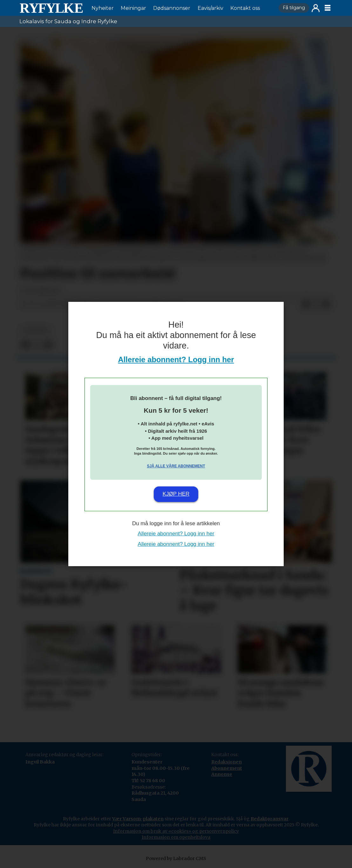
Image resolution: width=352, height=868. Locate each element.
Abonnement (227, 768)
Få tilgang (294, 8)
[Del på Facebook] (306, 304)
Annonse (222, 774)
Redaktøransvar (270, 819)
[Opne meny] (328, 8)
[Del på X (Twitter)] (316, 304)
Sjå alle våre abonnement (176, 466)
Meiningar (133, 8)
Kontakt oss (245, 8)
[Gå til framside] (51, 8)
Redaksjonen (227, 762)
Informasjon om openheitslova (176, 837)
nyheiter (36, 331)
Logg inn (316, 8)
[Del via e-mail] (326, 304)
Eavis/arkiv (210, 8)
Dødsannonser (172, 8)
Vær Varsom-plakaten (138, 819)
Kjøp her (176, 494)
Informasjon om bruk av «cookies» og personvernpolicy (176, 831)
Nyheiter (103, 8)
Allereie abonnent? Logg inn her (176, 359)
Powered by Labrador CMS (176, 858)
